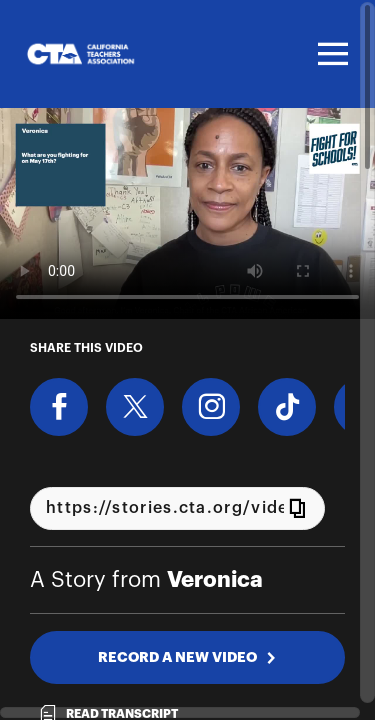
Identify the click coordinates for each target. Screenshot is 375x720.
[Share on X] (135, 407)
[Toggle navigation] (330, 54)
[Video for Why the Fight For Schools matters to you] (187, 213)
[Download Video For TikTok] (287, 407)
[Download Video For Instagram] (211, 407)
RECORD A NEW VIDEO (187, 657)
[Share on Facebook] (59, 407)
